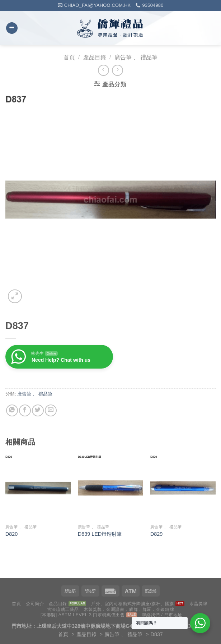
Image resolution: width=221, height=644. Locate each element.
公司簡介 (35, 604)
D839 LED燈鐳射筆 (100, 534)
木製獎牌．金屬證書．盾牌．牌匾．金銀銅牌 (129, 609)
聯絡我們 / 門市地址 (162, 615)
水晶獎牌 (198, 604)
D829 (156, 534)
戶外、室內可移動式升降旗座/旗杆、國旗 (133, 604)
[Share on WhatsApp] (12, 410)
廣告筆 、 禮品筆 (136, 57)
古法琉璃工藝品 (63, 609)
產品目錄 (95, 57)
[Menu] (12, 28)
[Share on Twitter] (38, 410)
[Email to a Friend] (51, 410)
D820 (11, 534)
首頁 (69, 57)
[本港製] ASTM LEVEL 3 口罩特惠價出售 (83, 615)
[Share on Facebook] (25, 410)
